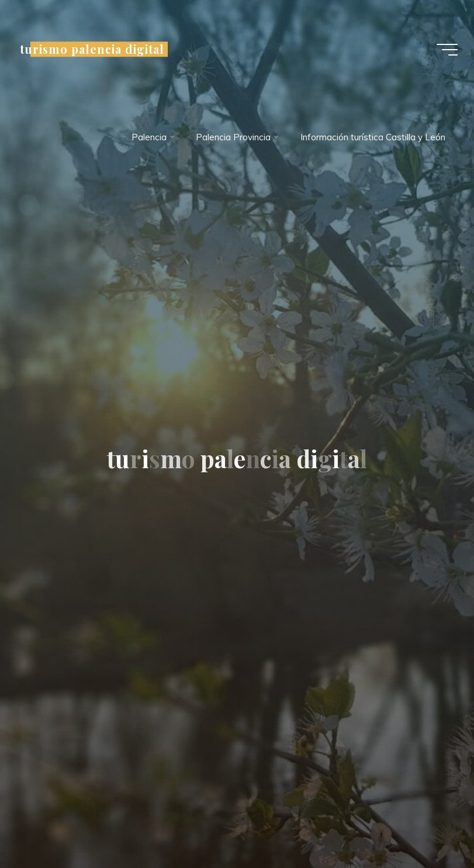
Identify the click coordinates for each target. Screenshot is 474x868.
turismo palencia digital (93, 49)
